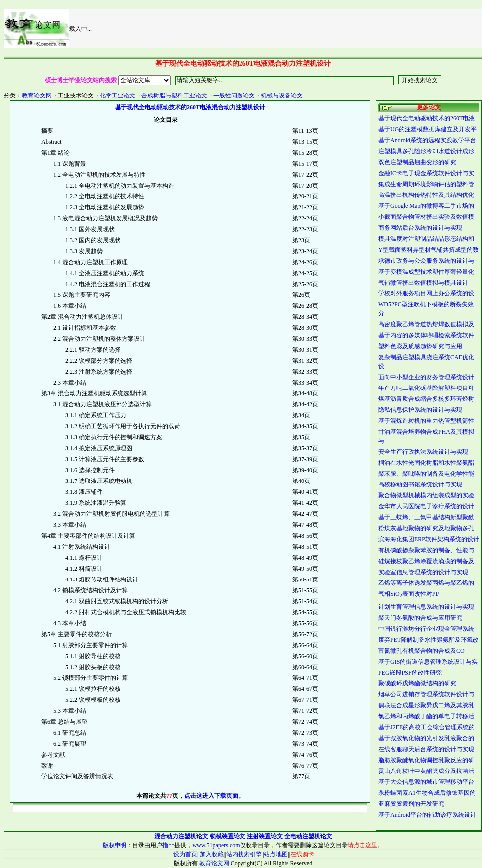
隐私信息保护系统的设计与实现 (420, 410)
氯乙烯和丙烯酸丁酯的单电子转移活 (426, 716)
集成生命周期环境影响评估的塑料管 (426, 184)
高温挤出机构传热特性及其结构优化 (426, 195)
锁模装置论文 (228, 836)
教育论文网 (37, 96)
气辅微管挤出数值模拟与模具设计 (423, 283)
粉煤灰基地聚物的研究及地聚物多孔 (426, 528)
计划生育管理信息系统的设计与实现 (426, 607)
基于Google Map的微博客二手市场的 (426, 206)
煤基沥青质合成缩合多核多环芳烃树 (426, 399)
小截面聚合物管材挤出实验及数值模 (426, 217)
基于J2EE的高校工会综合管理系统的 (426, 727)
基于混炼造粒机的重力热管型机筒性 (426, 421)
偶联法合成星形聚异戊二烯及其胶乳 (426, 705)
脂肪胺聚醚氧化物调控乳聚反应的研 (426, 760)
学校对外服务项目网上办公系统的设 (426, 293)
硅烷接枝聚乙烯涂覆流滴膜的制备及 (426, 561)
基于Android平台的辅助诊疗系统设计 (427, 815)
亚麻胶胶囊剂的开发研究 (411, 804)
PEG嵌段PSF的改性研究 (410, 673)
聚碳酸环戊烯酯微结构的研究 (417, 683)
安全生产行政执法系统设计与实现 (423, 452)
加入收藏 (212, 854)
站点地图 (276, 854)
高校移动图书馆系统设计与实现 (420, 484)
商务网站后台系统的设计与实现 (420, 228)
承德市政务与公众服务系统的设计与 (426, 261)
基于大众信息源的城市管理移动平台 (426, 782)
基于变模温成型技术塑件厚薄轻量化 (426, 272)
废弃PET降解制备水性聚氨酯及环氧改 (428, 640)
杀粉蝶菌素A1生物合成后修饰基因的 (427, 793)
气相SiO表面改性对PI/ (409, 594)
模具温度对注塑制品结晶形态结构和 (426, 239)
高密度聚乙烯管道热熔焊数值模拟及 (426, 324)
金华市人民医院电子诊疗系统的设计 (426, 506)
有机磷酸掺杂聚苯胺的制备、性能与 (426, 550)
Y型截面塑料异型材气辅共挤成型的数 (428, 250)
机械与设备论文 (282, 96)
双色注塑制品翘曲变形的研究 (417, 162)
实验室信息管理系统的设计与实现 (423, 572)
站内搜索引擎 (244, 854)
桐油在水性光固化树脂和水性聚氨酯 (426, 463)
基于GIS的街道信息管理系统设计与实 (428, 662)
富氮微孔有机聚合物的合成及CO (422, 651)
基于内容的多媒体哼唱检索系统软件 (426, 335)
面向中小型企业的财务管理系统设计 (426, 377)
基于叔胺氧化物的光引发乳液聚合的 (426, 738)
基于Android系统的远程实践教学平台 (427, 140)
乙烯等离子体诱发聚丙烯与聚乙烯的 (426, 583)
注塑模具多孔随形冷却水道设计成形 (426, 151)
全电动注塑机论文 (308, 836)
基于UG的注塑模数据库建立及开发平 (427, 129)
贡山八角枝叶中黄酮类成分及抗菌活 (426, 771)
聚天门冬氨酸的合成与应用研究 (420, 618)
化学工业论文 (118, 96)
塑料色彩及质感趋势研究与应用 (420, 346)
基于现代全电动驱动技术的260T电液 (426, 118)
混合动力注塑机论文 (181, 836)
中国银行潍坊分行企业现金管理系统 (426, 629)
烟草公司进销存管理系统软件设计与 (426, 694)
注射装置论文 (265, 836)
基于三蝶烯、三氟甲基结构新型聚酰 (426, 517)
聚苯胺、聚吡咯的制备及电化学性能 (426, 474)
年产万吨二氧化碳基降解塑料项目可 (426, 388)
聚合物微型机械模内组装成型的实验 (426, 495)
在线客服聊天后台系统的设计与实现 (426, 749)
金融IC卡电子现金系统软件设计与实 (426, 173)
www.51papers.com (216, 845)
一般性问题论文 (234, 96)
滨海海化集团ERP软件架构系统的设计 (429, 539)
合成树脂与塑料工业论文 (174, 96)
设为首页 (184, 854)
